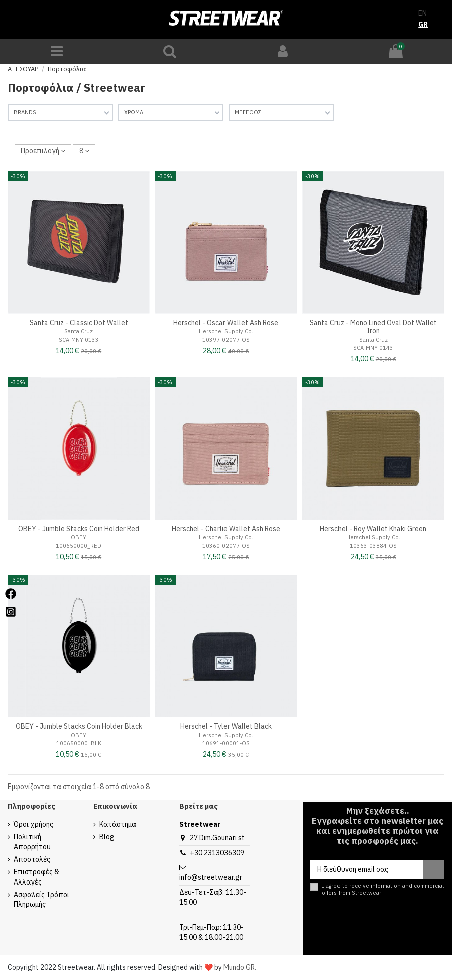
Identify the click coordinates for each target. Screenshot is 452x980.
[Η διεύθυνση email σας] (367, 869)
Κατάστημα (118, 824)
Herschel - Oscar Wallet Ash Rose (226, 323)
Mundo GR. (240, 967)
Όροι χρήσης (33, 824)
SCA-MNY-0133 (79, 340)
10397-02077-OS (226, 340)
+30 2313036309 (217, 853)
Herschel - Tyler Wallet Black (226, 726)
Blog (107, 837)
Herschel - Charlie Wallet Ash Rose (226, 529)
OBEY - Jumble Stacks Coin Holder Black (79, 726)
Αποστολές (32, 859)
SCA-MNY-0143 (373, 348)
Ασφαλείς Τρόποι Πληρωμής (41, 900)
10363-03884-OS (373, 546)
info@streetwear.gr (211, 877)
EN (423, 13)
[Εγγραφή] (434, 869)
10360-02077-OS (226, 546)
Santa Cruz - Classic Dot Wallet (79, 323)
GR (423, 24)
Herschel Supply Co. (226, 331)
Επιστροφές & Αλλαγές (36, 877)
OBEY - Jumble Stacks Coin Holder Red (79, 529)
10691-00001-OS (226, 743)
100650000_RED (79, 546)
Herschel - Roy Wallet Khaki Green (373, 529)
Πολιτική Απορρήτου (32, 842)
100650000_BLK (79, 743)
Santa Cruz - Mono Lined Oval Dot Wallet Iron (373, 327)
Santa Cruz (79, 331)
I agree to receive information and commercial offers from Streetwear (383, 889)
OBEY (79, 537)
